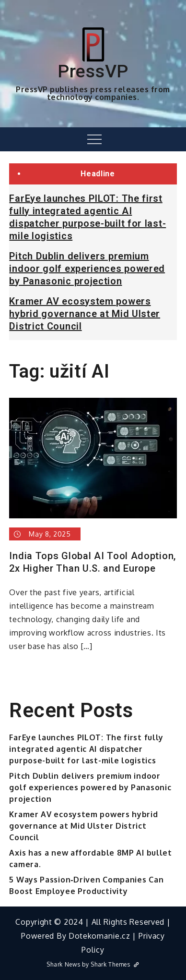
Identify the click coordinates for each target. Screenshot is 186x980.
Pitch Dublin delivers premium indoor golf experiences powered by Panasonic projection (87, 269)
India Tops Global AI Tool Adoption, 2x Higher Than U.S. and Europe (93, 562)
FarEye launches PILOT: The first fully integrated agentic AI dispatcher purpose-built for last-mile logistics (86, 749)
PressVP (93, 71)
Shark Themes (115, 964)
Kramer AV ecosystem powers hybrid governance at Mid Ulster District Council (85, 314)
